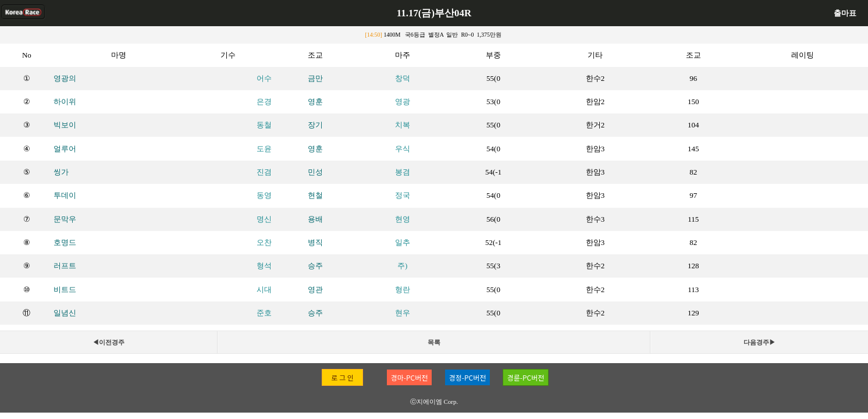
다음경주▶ (760, 342)
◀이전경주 (109, 342)
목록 (434, 342)
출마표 (845, 13)
